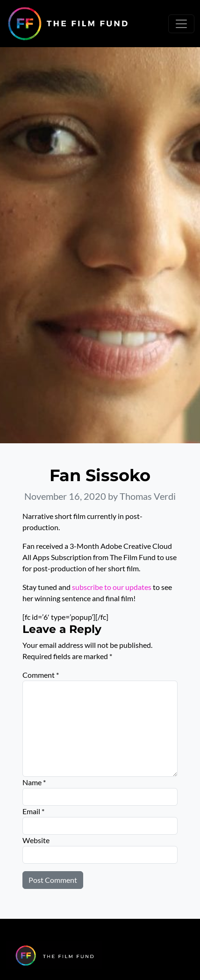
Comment (41, 675)
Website (36, 840)
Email (33, 811)
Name (34, 782)
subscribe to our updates (112, 587)
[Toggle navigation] (181, 24)
